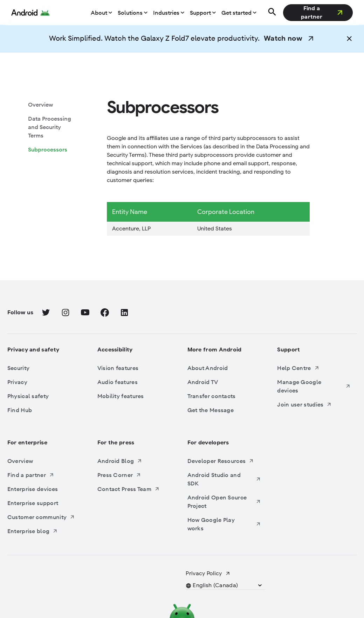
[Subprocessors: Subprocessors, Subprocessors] (48, 149)
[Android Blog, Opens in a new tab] (134, 461)
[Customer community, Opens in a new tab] (44, 517)
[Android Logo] (30, 13)
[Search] (271, 13)
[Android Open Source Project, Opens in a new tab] (224, 502)
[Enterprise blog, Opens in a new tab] (44, 531)
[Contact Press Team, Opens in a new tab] (134, 489)
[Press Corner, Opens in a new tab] (134, 475)
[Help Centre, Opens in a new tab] (314, 368)
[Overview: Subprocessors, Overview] (40, 105)
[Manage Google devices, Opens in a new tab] (314, 386)
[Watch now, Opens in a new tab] (289, 39)
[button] (349, 39)
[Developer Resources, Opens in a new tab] (224, 461)
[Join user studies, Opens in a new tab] (314, 404)
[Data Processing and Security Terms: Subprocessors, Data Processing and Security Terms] (51, 127)
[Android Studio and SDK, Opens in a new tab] (224, 479)
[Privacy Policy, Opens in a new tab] (208, 573)
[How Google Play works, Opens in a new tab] (224, 524)
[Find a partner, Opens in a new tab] (318, 13)
